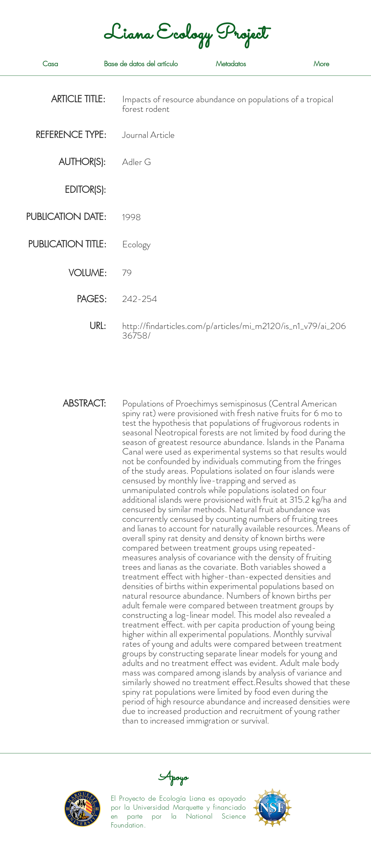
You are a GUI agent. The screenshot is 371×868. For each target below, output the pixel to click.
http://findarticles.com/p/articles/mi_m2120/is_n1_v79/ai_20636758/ (234, 331)
